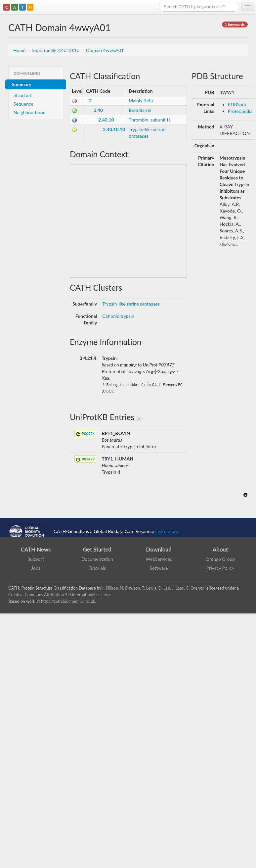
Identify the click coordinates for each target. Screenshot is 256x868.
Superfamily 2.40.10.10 (56, 50)
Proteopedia (240, 111)
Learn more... (169, 531)
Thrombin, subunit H (149, 120)
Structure (23, 95)
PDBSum (237, 104)
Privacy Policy (220, 568)
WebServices (159, 559)
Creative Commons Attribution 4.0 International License (59, 595)
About (220, 549)
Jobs (36, 568)
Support (36, 559)
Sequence (23, 104)
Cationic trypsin (118, 316)
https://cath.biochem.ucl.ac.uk (68, 601)
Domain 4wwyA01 (105, 50)
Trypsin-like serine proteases (131, 304)
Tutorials (97, 568)
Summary (22, 84)
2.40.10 (106, 120)
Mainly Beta (141, 100)
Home (20, 50)
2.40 (98, 110)
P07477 (85, 459)
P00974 (85, 434)
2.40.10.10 (114, 129)
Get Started (97, 549)
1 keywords (235, 24)
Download (159, 549)
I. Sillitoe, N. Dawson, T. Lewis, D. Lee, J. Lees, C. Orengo (153, 588)
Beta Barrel (140, 110)
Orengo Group (220, 559)
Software (159, 568)
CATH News (36, 549)
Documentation (97, 559)
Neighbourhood (30, 112)
